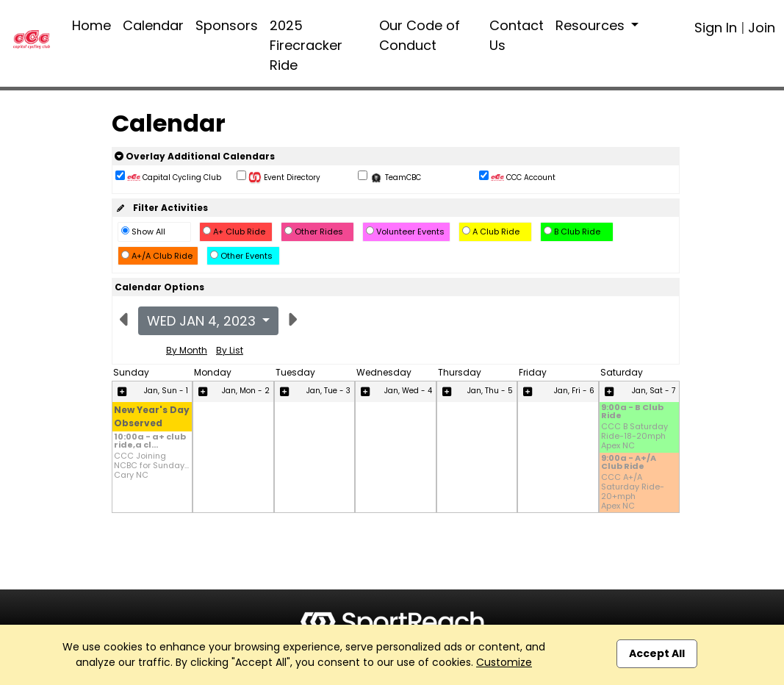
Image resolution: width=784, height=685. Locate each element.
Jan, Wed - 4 (408, 391)
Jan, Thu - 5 (490, 391)
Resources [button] (592, 25)
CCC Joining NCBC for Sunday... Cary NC (151, 466)
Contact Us (517, 35)
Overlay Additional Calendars (195, 156)
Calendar (153, 25)
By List (230, 350)
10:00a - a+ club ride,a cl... (150, 442)
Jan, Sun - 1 (166, 391)
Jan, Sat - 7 (654, 391)
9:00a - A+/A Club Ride (629, 463)
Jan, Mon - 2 (246, 391)
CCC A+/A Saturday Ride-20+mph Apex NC (633, 492)
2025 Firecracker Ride (306, 45)
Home (91, 25)
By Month (187, 350)
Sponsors (227, 25)
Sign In (716, 28)
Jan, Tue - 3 (328, 391)
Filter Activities (161, 208)
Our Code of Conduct (420, 35)
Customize (504, 662)
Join (762, 28)
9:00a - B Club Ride (632, 412)
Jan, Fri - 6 (574, 391)
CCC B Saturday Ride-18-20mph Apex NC (634, 437)
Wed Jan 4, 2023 (203, 321)
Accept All (657, 653)
